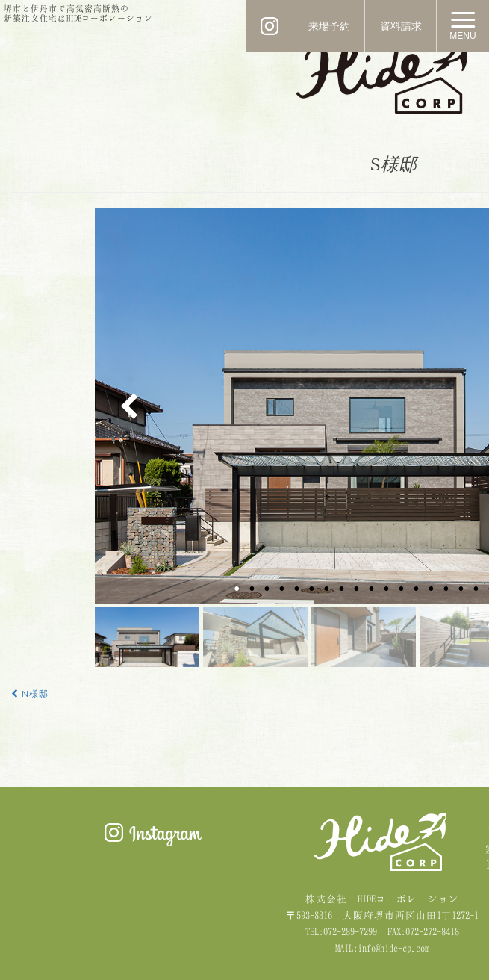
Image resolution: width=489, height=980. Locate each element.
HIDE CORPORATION (382, 75)
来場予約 (329, 26)
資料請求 (401, 26)
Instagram (153, 835)
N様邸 (30, 694)
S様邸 (393, 164)
